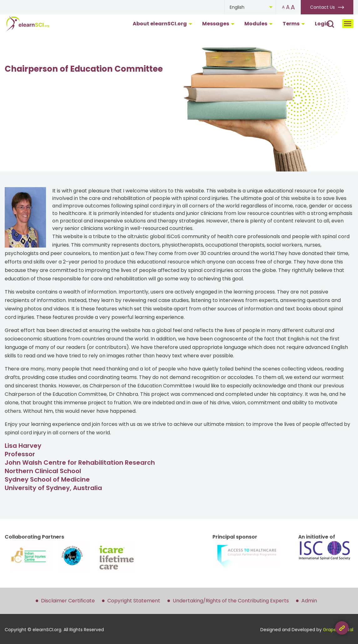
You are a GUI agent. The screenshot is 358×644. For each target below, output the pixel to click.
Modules (258, 24)
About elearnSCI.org (162, 24)
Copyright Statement (134, 601)
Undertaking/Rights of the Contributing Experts (231, 601)
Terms (294, 24)
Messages (218, 24)
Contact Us (322, 7)
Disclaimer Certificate (68, 601)
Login (322, 24)
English (237, 7)
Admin (309, 601)
